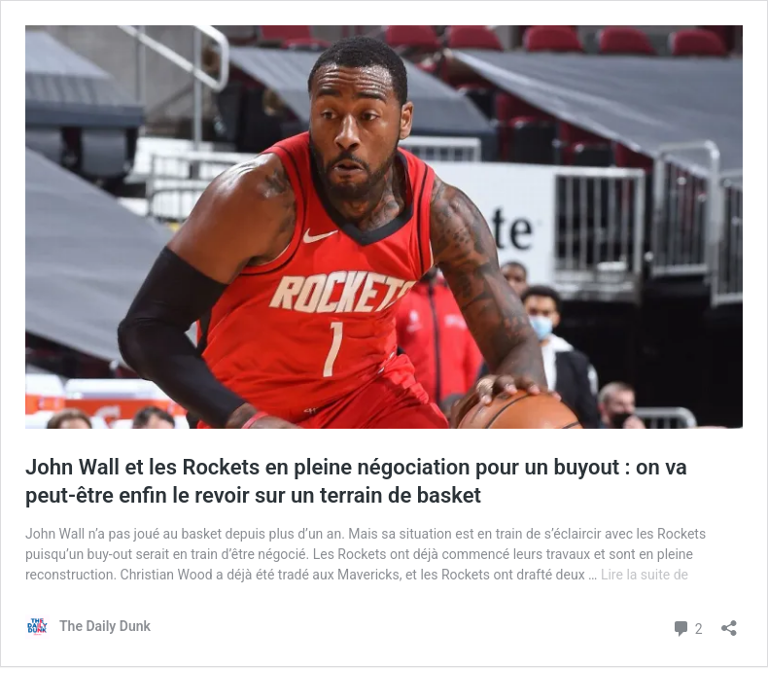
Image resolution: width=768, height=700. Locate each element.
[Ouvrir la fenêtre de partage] (729, 622)
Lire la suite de (645, 575)
